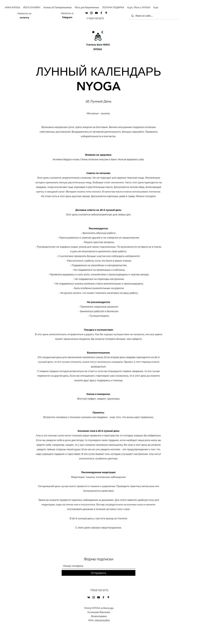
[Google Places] (106, 13)
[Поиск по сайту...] (154, 16)
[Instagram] (91, 13)
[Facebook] (101, 13)
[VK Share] (87, 13)
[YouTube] (96, 13)
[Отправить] (98, 573)
